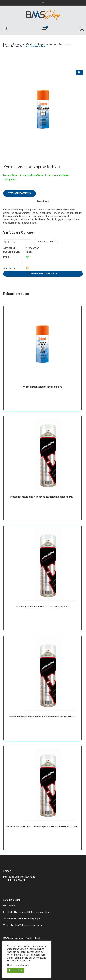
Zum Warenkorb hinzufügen (43, 274)
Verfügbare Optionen (20, 193)
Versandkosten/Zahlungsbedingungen (23, 925)
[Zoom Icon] (79, 72)
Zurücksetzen (45, 242)
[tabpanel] (43, 109)
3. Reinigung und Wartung (22, 44)
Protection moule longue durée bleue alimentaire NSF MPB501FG (43, 717)
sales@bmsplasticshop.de (22, 877)
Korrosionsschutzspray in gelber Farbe (43, 387)
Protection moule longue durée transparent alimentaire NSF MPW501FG (43, 827)
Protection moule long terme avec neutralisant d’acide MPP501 (43, 497)
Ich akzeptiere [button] (16, 970)
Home (6, 44)
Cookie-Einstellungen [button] (18, 965)
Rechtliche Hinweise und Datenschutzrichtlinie (27, 912)
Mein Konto (9, 906)
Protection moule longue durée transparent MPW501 (43, 607)
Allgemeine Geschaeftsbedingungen (22, 919)
